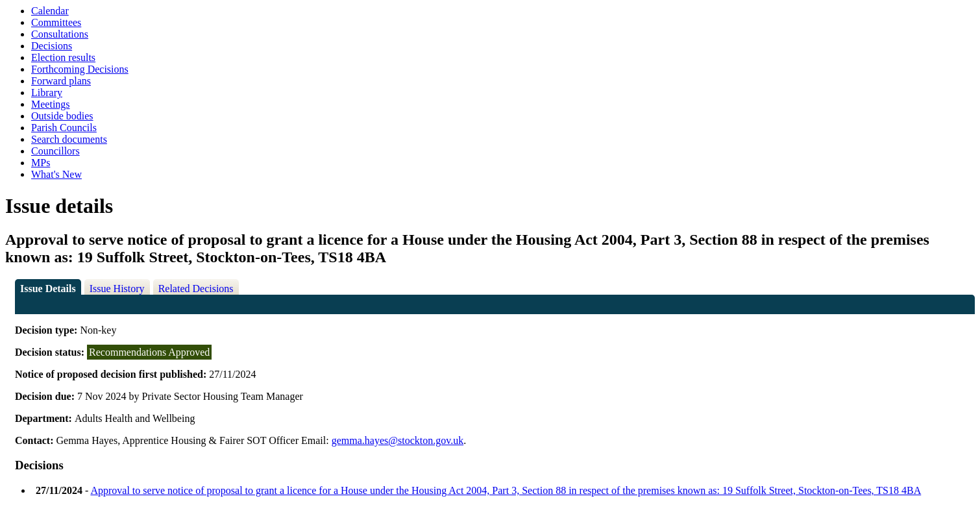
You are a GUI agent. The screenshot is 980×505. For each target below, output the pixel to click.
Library (47, 92)
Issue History (117, 289)
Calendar (50, 11)
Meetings (51, 104)
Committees (56, 22)
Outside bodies (62, 116)
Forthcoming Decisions (80, 69)
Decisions (52, 46)
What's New (56, 174)
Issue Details (48, 289)
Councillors (55, 151)
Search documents (69, 139)
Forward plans (61, 81)
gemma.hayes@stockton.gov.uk (398, 440)
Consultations (60, 34)
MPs (41, 163)
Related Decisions (196, 289)
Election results (63, 57)
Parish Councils (64, 128)
